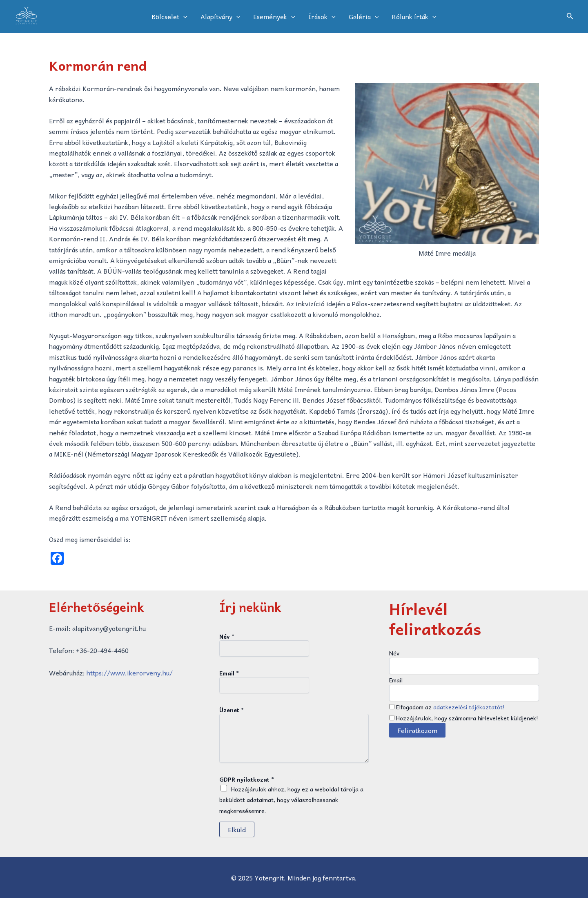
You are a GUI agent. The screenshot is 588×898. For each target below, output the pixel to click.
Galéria (364, 16)
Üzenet (232, 710)
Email (229, 673)
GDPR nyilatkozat (247, 779)
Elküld (237, 829)
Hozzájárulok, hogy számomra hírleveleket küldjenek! (464, 718)
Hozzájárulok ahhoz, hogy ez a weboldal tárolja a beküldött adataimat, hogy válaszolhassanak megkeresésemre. (291, 800)
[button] (570, 17)
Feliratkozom (417, 730)
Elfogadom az (447, 707)
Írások (322, 16)
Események (274, 16)
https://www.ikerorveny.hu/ (130, 673)
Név (227, 636)
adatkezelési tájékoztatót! (469, 707)
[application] (183, 16)
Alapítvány (220, 16)
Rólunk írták (414, 16)
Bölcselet (169, 16)
